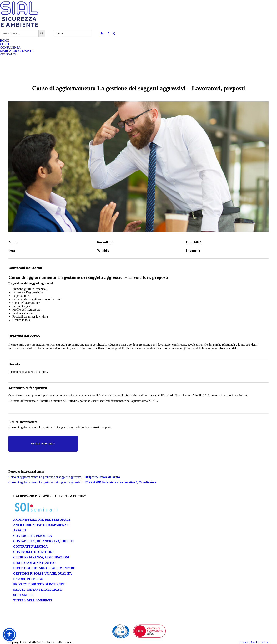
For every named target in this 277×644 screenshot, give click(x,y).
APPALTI (20, 530)
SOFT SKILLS (23, 595)
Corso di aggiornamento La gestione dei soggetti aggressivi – (64, 477)
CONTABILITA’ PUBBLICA (33, 536)
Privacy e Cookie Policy (254, 642)
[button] (9, 635)
